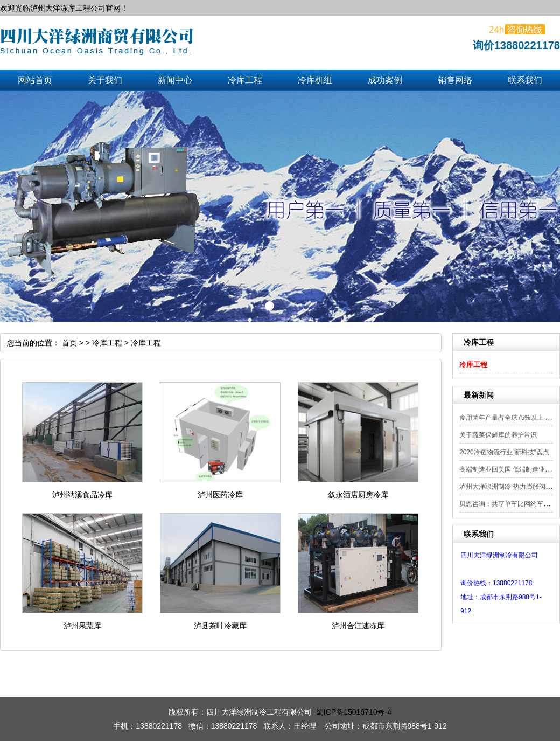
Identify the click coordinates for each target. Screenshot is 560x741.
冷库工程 (245, 80)
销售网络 (455, 80)
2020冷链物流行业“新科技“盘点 (504, 452)
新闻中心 (175, 80)
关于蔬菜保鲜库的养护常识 (498, 435)
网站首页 (35, 80)
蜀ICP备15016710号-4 (354, 712)
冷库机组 (315, 80)
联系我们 (525, 80)
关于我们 (105, 80)
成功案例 (385, 80)
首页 (69, 343)
